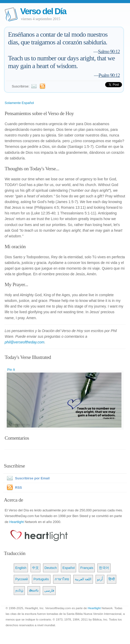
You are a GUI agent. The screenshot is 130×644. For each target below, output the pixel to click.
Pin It (11, 370)
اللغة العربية (83, 579)
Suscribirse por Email (27, 478)
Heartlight (17, 522)
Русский (21, 579)
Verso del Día (43, 11)
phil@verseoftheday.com (24, 342)
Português (41, 579)
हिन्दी (112, 579)
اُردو (100, 579)
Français (87, 568)
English (21, 568)
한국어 (104, 568)
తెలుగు (34, 590)
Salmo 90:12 (109, 51)
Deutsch (51, 568)
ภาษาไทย (62, 579)
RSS (19, 488)
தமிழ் (19, 590)
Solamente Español (19, 103)
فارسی (49, 590)
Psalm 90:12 (109, 75)
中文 (35, 568)
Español (68, 568)
